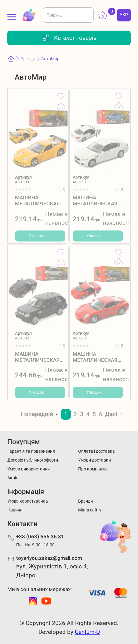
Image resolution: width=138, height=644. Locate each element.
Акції (12, 478)
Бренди (28, 59)
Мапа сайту (90, 510)
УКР (124, 15)
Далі (111, 414)
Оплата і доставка (96, 451)
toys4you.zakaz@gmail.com (49, 558)
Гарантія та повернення (31, 451)
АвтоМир (50, 59)
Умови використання (29, 469)
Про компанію (92, 469)
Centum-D (87, 632)
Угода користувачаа (28, 501)
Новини (15, 510)
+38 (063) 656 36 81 (40, 537)
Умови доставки (94, 460)
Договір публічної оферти (33, 460)
